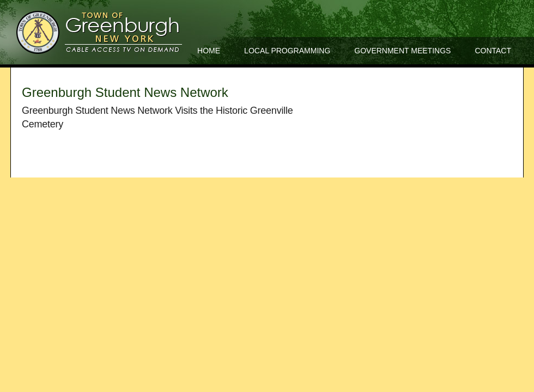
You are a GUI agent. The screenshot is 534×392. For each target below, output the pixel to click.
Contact (493, 51)
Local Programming (287, 51)
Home (209, 51)
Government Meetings (402, 51)
